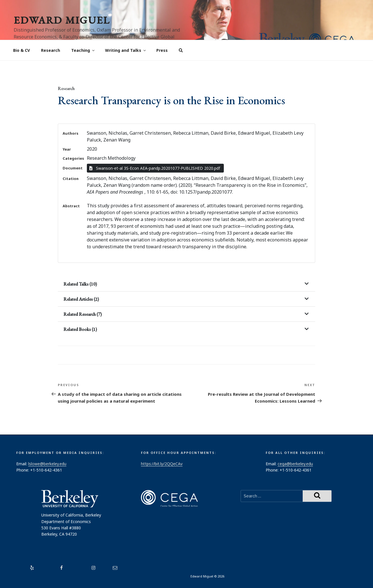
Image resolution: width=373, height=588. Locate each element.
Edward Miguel (62, 20)
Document (73, 168)
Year (67, 149)
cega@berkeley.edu (295, 464)
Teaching (83, 50)
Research (51, 50)
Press (162, 50)
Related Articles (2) (81, 299)
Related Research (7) (83, 314)
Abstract (71, 206)
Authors (70, 133)
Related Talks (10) (80, 284)
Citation (71, 179)
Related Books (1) (80, 329)
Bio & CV (21, 50)
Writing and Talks (126, 50)
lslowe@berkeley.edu (47, 464)
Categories (73, 158)
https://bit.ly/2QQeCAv (162, 464)
